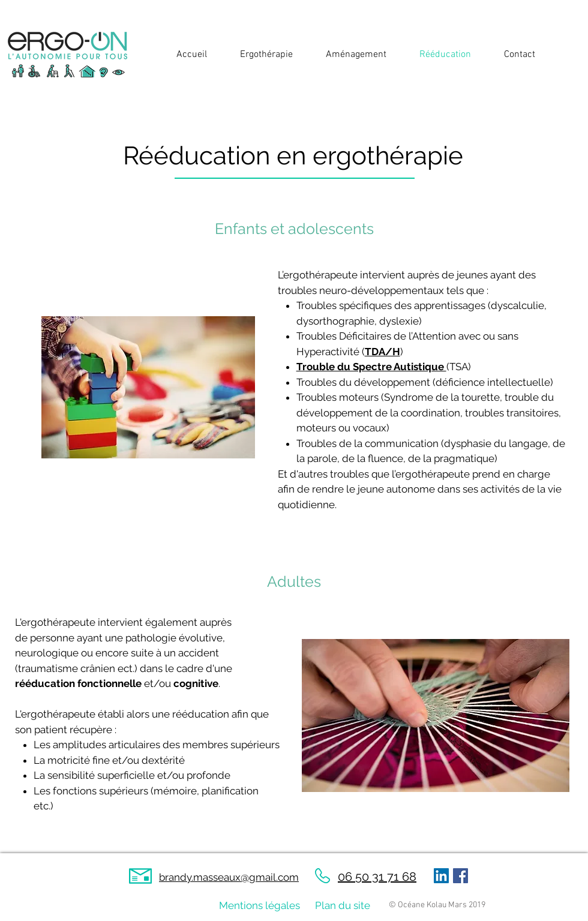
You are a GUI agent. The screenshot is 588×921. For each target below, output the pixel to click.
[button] (259, 55)
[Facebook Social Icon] (460, 876)
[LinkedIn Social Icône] (441, 876)
